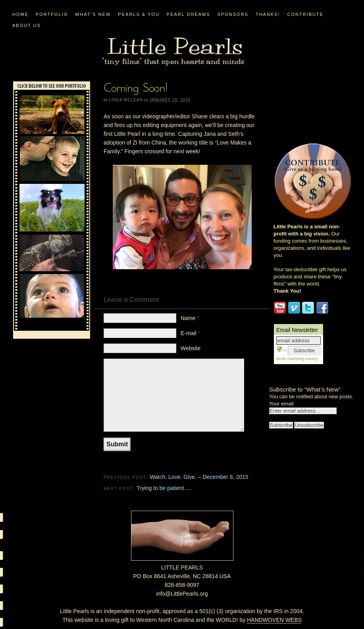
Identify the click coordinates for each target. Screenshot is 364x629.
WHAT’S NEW (93, 14)
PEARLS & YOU (139, 14)
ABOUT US (27, 25)
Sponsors (233, 14)
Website (191, 348)
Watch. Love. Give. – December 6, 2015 (199, 477)
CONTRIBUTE (306, 14)
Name (190, 318)
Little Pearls (173, 52)
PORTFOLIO (52, 14)
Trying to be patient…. (164, 488)
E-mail (190, 333)
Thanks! (268, 14)
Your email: (282, 404)
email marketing (290, 359)
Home (20, 14)
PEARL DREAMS (189, 14)
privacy (311, 359)
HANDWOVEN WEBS (274, 620)
